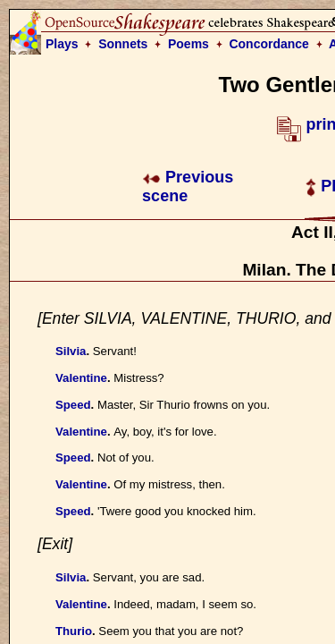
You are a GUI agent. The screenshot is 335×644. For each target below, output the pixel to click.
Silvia (71, 351)
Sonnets (123, 44)
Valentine (81, 378)
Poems (188, 44)
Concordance (268, 44)
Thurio (74, 631)
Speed (73, 405)
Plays (62, 44)
